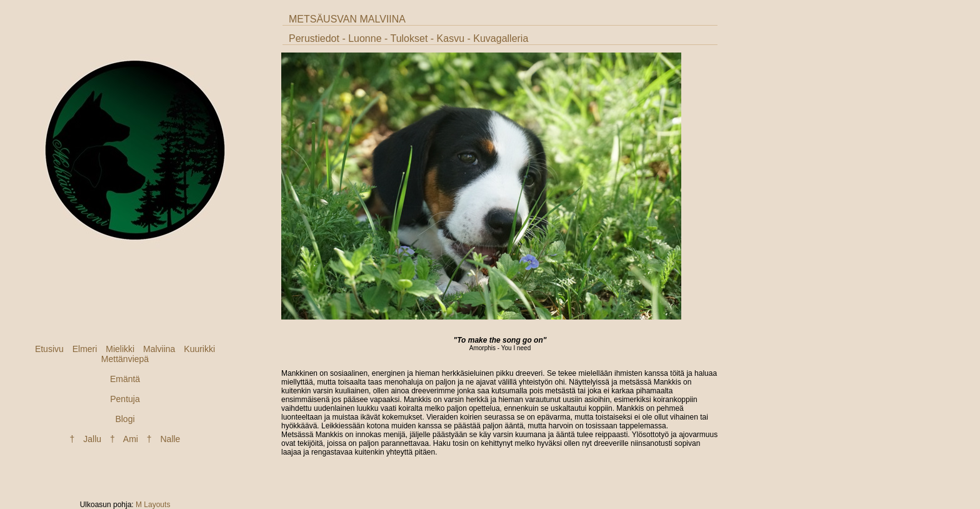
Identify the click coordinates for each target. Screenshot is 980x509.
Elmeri (85, 349)
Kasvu (451, 38)
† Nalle (164, 439)
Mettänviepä (125, 359)
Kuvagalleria (501, 38)
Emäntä (125, 379)
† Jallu (86, 439)
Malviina (159, 349)
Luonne (365, 38)
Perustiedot (314, 38)
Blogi (125, 419)
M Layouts (153, 505)
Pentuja (125, 399)
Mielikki (120, 349)
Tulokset (409, 38)
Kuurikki (199, 349)
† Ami (124, 439)
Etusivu (49, 349)
